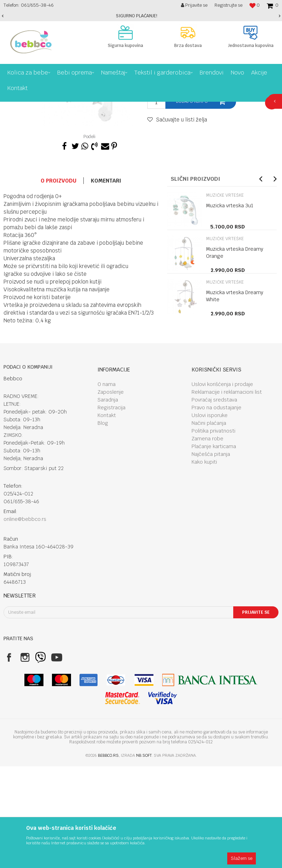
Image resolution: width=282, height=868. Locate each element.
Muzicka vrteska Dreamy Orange (235, 354)
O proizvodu (58, 282)
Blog (103, 525)
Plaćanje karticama (214, 548)
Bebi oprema (61, 107)
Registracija (111, 509)
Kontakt (107, 517)
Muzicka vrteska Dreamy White (235, 398)
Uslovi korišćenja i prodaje (222, 486)
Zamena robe (207, 540)
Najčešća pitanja (211, 556)
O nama (107, 486)
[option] (141, 16)
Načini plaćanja (209, 525)
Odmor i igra (92, 107)
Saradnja (108, 501)
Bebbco (11, 107)
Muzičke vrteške (127, 107)
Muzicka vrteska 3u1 (230, 307)
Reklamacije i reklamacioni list (227, 494)
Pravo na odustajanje (216, 509)
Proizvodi (33, 107)
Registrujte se (228, 5)
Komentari (106, 282)
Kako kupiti (204, 564)
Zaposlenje (111, 494)
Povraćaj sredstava (214, 501)
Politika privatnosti (213, 533)
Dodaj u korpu (192, 203)
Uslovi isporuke (210, 517)
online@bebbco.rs (25, 621)
